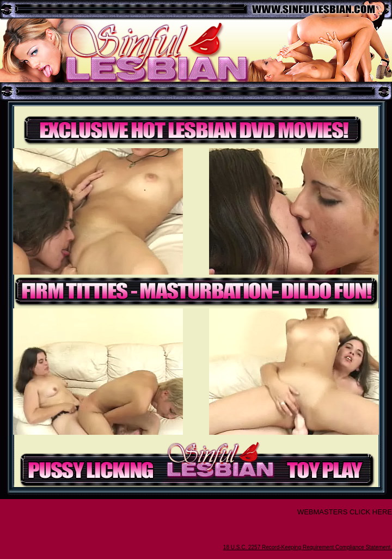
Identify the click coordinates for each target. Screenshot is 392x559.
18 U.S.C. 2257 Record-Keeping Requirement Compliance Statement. (308, 547)
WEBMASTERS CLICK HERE (345, 512)
